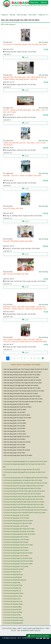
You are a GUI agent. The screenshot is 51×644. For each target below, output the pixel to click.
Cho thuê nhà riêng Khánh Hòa (13, 574)
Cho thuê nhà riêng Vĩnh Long (12, 601)
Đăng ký (44, 2)
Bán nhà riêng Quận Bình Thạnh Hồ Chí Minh (17, 407)
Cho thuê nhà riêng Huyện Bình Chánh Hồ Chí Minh (19, 534)
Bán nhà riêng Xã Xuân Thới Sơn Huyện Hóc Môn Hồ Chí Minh (22, 402)
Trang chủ (5, 15)
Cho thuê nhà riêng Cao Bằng (12, 612)
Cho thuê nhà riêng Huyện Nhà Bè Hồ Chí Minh (18, 553)
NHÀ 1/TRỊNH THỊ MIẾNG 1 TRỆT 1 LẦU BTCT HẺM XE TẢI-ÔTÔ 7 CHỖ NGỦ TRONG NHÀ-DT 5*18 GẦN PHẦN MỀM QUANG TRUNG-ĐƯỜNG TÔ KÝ (25, 342)
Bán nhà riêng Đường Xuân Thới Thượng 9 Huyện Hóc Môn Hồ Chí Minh (25, 369)
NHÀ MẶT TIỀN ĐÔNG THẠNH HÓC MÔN (18, 241)
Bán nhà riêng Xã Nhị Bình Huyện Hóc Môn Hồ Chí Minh (20, 394)
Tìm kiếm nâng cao (8, 24)
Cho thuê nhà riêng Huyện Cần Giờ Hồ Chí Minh (18, 561)
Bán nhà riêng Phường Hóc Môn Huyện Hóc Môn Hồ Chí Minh (22, 372)
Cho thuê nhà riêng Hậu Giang (13, 604)
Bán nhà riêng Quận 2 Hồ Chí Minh (14, 447)
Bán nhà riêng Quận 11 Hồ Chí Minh (14, 434)
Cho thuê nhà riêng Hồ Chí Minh (13, 569)
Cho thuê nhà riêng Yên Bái (12, 615)
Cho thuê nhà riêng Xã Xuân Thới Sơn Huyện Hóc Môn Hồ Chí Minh (24, 496)
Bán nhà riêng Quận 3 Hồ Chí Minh (14, 431)
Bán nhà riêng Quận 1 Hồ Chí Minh (14, 428)
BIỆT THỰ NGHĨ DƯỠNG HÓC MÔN (16, 274)
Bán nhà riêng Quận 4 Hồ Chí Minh (14, 453)
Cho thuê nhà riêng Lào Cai (12, 599)
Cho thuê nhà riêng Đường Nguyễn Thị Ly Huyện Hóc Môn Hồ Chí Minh (25, 461)
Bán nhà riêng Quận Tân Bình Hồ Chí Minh (16, 450)
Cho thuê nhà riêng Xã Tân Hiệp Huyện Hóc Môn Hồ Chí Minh (22, 488)
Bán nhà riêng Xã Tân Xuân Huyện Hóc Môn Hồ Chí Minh (21, 377)
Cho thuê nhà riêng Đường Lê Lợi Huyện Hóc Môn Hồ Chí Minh (22, 480)
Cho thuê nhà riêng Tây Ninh (12, 610)
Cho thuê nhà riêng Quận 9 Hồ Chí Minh (16, 537)
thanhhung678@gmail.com (36, 628)
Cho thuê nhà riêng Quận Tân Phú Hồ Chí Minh (18, 564)
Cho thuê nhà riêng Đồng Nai (12, 577)
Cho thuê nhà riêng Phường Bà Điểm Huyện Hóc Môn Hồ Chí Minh (23, 507)
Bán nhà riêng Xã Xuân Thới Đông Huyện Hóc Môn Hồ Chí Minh (23, 399)
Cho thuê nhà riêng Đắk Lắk (12, 588)
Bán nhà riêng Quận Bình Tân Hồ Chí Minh (16, 415)
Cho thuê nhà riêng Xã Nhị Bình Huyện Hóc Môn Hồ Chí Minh (22, 494)
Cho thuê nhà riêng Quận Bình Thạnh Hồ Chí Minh (19, 529)
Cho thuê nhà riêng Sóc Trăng (12, 596)
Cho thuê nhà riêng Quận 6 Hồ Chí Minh (16, 550)
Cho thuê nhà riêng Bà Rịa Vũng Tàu (14, 580)
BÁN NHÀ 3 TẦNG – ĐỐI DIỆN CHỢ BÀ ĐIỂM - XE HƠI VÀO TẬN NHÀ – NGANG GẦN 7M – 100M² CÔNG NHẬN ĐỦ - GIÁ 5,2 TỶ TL (25, 309)
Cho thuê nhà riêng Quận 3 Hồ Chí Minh (16, 548)
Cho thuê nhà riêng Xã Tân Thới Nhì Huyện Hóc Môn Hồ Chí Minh (23, 504)
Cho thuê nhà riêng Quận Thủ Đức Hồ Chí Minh (18, 545)
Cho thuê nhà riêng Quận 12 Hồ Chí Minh (16, 518)
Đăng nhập (34, 2)
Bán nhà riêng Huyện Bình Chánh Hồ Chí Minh (17, 455)
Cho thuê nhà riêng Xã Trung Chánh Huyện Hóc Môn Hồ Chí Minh (23, 486)
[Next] (43, 358)
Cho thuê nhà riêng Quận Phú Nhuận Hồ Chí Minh (18, 531)
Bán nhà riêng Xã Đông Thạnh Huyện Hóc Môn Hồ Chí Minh (21, 375)
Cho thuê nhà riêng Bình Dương (13, 620)
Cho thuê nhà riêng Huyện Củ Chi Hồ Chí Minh (18, 558)
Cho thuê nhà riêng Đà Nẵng (12, 607)
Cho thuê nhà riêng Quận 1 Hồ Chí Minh (16, 526)
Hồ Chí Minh (32, 15)
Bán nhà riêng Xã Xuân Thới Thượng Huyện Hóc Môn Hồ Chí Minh (23, 391)
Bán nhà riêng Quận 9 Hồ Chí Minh (14, 420)
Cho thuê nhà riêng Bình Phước (13, 593)
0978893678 (25, 630)
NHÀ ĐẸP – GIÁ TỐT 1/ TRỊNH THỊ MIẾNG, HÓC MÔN (22, 176)
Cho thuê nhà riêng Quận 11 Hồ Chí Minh (16, 540)
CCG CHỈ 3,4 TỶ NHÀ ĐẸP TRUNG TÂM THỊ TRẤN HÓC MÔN (25, 44)
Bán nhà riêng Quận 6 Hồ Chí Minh (14, 445)
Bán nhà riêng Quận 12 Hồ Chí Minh (14, 410)
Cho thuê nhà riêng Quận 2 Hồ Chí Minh (16, 556)
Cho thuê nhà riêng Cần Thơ (12, 572)
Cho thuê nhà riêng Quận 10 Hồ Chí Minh (16, 515)
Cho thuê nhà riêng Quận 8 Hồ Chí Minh (16, 542)
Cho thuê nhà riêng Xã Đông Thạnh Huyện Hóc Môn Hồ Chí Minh (23, 499)
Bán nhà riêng (22, 15)
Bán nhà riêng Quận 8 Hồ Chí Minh (14, 426)
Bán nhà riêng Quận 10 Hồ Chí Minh (14, 423)
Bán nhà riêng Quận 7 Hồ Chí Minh (14, 412)
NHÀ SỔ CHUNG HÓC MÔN (13, 208)
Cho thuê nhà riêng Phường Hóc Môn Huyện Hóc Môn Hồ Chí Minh (24, 502)
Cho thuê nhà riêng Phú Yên (12, 591)
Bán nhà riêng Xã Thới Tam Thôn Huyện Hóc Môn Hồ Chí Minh (22, 383)
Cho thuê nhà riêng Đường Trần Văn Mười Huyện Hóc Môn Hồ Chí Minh (25, 483)
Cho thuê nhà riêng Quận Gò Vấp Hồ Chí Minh (17, 523)
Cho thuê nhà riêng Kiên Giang (13, 618)
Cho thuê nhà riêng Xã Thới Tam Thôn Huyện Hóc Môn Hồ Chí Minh (24, 491)
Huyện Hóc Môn (44, 15)
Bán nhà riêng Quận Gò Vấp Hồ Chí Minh (16, 404)
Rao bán (13, 15)
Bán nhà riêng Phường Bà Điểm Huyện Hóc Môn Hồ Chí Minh (22, 380)
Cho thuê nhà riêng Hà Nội (11, 583)
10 (39, 358)
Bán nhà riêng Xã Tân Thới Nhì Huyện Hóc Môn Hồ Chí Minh (22, 396)
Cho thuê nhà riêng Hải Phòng (12, 585)
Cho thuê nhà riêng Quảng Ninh (13, 623)
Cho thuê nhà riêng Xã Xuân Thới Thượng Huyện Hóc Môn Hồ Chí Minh (25, 510)
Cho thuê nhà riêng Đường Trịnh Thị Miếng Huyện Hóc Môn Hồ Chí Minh (25, 478)
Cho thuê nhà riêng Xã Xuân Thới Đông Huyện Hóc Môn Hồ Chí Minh (24, 513)
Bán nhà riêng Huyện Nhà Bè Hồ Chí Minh (16, 437)
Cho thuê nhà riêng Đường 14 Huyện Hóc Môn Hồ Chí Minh (21, 470)
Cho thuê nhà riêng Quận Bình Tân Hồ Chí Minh (18, 521)
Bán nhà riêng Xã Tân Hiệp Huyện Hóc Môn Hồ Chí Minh (20, 385)
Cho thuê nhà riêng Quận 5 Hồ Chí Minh (16, 566)
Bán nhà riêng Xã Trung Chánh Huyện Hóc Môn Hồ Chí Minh (22, 388)
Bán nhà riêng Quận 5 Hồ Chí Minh (14, 439)
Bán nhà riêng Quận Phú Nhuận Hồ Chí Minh (17, 418)
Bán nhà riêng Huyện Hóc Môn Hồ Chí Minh (17, 442)
